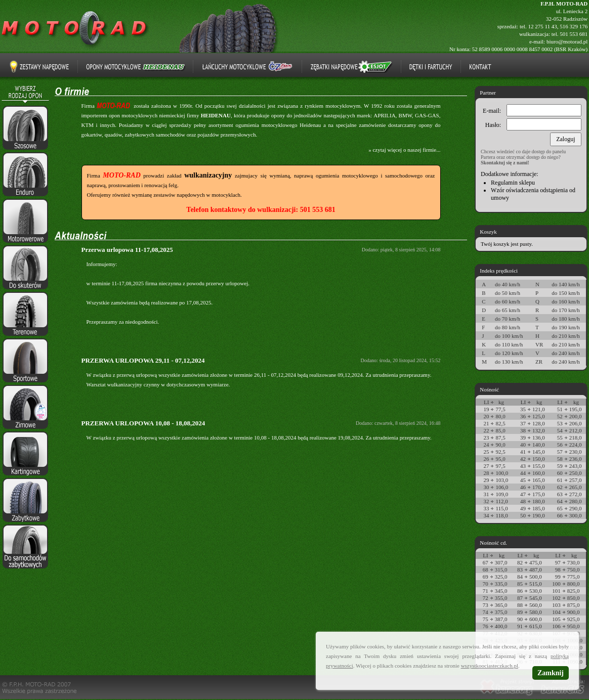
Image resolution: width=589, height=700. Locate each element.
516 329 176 (574, 26)
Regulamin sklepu (513, 183)
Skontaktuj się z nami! (505, 163)
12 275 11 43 (542, 26)
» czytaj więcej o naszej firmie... (404, 150)
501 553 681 (574, 34)
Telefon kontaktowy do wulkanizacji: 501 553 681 (261, 210)
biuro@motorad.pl (567, 41)
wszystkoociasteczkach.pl (490, 666)
